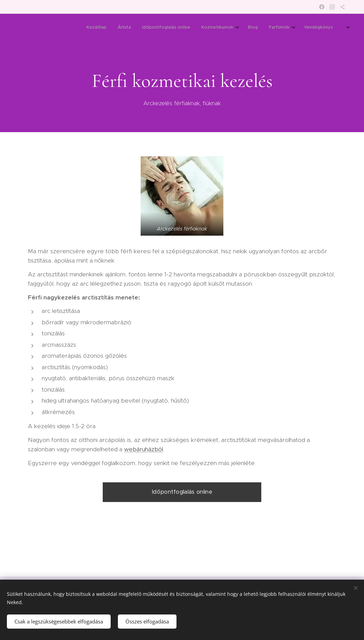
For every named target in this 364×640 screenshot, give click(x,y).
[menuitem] (248, 28)
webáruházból (144, 449)
